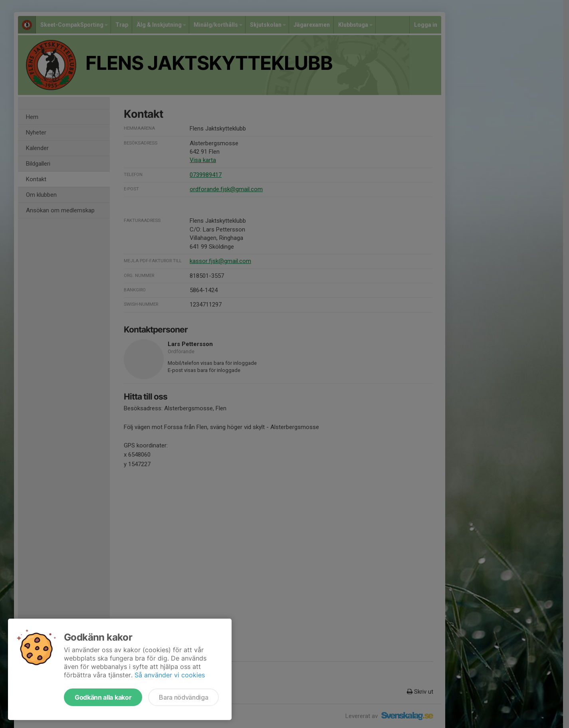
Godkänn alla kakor (103, 697)
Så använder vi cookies (170, 675)
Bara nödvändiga (183, 697)
